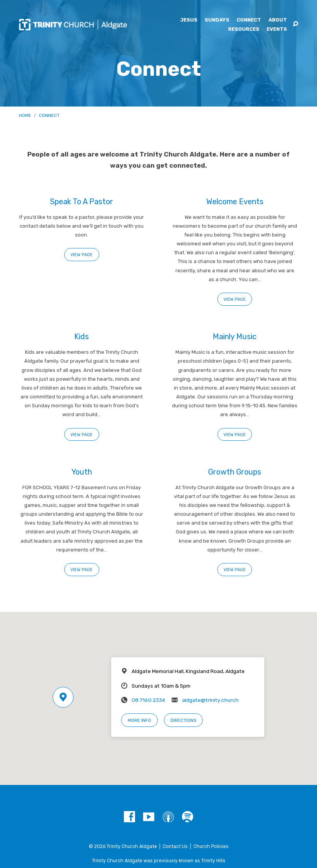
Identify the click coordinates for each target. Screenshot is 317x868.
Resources (244, 29)
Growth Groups (235, 472)
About (278, 20)
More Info (139, 720)
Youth (82, 472)
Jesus (189, 20)
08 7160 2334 (148, 700)
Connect (249, 20)
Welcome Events (235, 202)
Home (25, 115)
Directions (183, 720)
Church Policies (211, 846)
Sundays (217, 20)
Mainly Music (235, 337)
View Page (82, 255)
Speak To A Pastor (82, 202)
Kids (82, 337)
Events (277, 29)
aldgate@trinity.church (210, 700)
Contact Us (175, 846)
